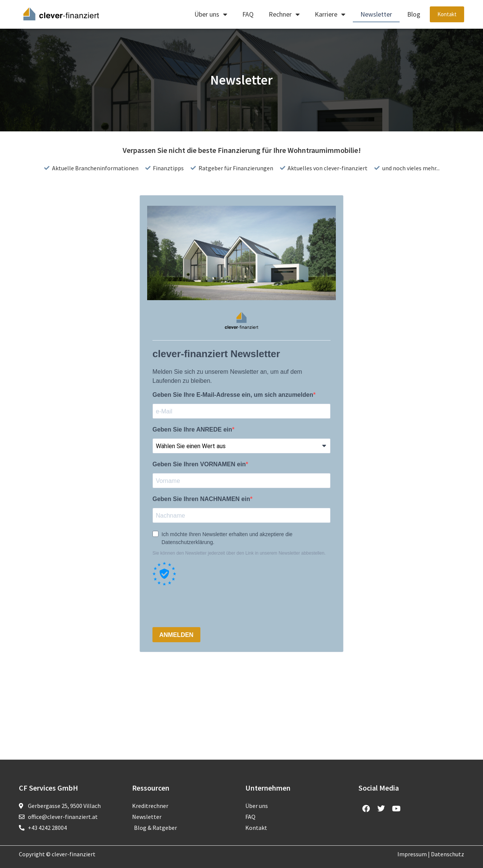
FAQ (248, 14)
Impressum (412, 854)
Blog (414, 14)
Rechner (284, 14)
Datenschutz (448, 854)
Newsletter (376, 14)
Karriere (330, 14)
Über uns (211, 14)
